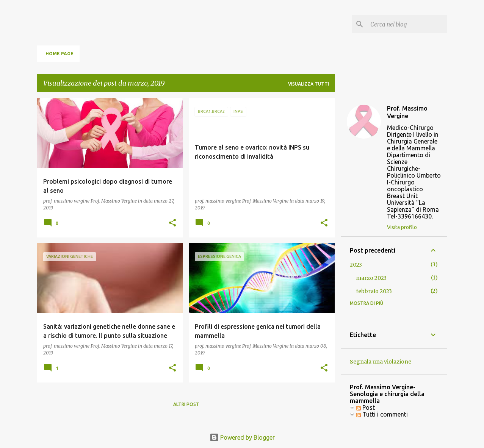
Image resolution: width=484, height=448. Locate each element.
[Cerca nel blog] (407, 24)
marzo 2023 (371, 278)
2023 (356, 265)
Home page (60, 54)
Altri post (186, 404)
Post (366, 407)
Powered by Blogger (242, 437)
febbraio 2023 (374, 291)
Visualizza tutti (309, 84)
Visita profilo (402, 227)
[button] (172, 223)
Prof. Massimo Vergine (407, 112)
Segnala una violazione (381, 362)
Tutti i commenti (382, 414)
